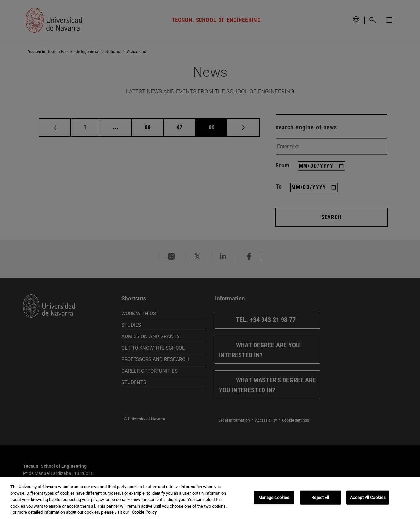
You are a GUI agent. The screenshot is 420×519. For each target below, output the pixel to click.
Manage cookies (274, 497)
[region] (210, 498)
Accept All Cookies (368, 497)
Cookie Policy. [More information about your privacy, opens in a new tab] (144, 512)
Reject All (320, 497)
